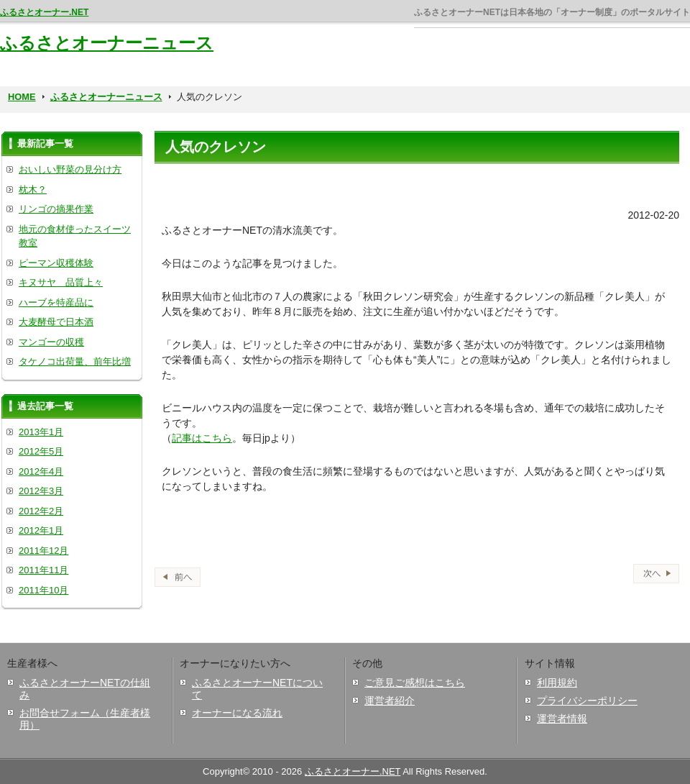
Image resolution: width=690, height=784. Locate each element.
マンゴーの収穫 (51, 342)
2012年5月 (41, 451)
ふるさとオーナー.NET (44, 12)
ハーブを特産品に (56, 302)
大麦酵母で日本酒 (56, 322)
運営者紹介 (390, 701)
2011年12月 (43, 551)
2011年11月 (43, 570)
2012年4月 (41, 471)
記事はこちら (202, 438)
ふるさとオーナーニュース (107, 43)
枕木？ (33, 190)
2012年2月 (41, 511)
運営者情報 (562, 719)
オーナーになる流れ (237, 713)
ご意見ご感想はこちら (415, 683)
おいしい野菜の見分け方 (70, 169)
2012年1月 (41, 530)
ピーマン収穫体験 (56, 263)
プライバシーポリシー (587, 701)
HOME (22, 97)
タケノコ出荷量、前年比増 (75, 361)
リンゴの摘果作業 (56, 209)
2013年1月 (41, 432)
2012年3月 (41, 491)
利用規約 (557, 683)
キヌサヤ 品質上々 (61, 282)
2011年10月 (43, 590)
